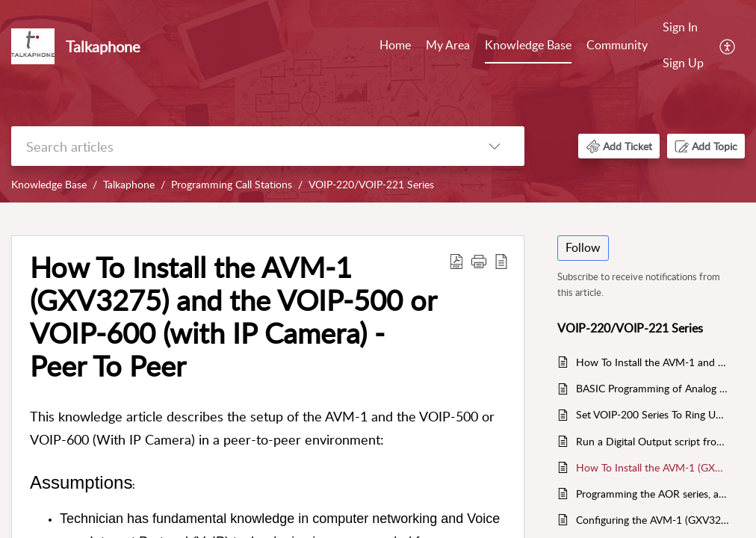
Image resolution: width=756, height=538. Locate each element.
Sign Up (683, 63)
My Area (448, 45)
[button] (619, 146)
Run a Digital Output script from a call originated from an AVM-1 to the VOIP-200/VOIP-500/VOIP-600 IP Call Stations (653, 441)
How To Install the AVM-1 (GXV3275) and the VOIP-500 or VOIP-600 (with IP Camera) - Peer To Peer (233, 316)
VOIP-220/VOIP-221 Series (371, 184)
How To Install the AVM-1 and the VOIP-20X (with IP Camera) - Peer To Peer (653, 362)
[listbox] (495, 146)
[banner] (378, 101)
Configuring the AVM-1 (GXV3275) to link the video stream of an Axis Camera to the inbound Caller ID (653, 520)
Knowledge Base (528, 45)
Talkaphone (129, 184)
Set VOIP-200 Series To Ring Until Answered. (653, 414)
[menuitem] (683, 46)
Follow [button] (583, 247)
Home (395, 45)
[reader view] (501, 261)
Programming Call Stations (232, 184)
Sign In (680, 27)
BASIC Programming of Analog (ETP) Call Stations (653, 388)
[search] (238, 146)
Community (617, 45)
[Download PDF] (456, 261)
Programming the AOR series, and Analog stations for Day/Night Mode (653, 494)
